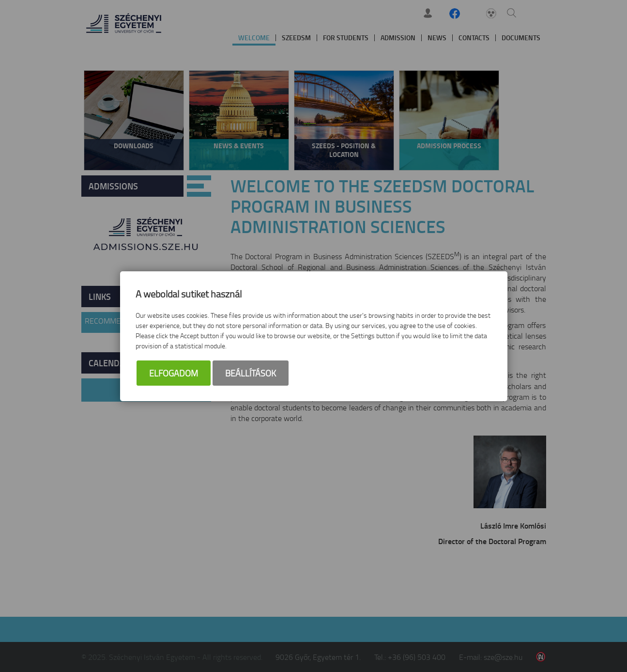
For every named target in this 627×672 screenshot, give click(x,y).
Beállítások (251, 373)
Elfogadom (174, 373)
